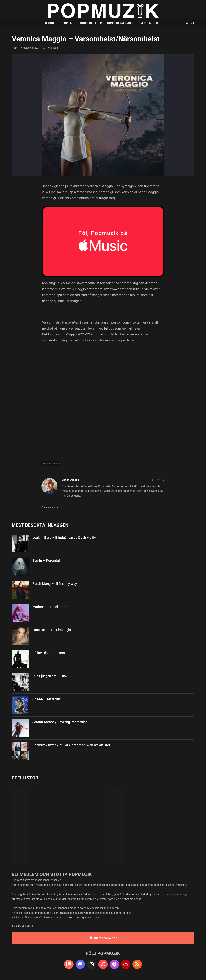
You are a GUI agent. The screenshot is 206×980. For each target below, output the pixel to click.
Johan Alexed (70, 480)
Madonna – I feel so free (51, 607)
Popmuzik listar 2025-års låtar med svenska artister (71, 745)
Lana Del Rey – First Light (52, 630)
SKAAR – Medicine (47, 699)
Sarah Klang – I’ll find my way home (59, 584)
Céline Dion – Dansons (49, 653)
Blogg (50, 23)
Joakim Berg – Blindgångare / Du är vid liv (64, 538)
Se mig (74, 186)
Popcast (69, 23)
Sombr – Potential (46, 561)
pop (14, 48)
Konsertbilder (91, 23)
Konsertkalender (120, 23)
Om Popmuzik (148, 23)
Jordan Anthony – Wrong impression (60, 722)
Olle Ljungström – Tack (50, 676)
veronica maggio (51, 463)
